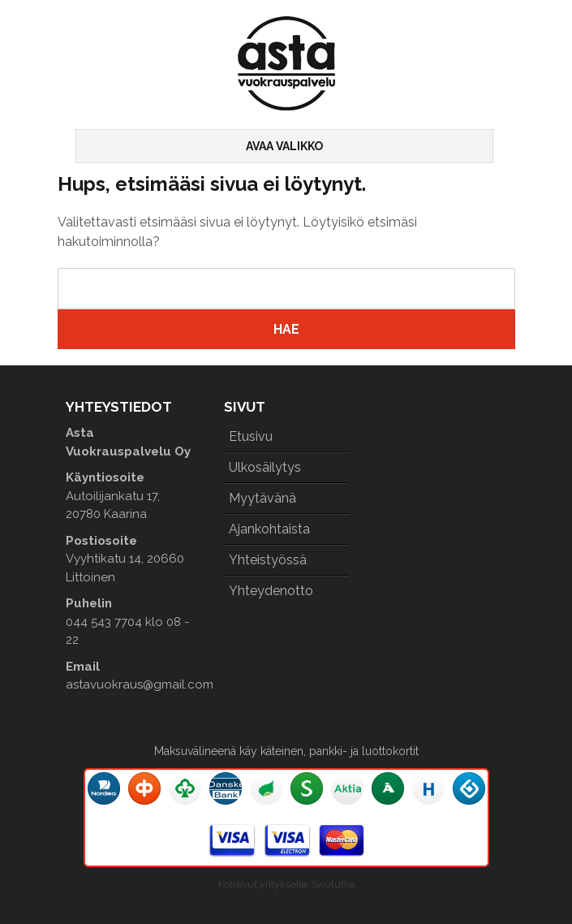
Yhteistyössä (268, 560)
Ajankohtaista (269, 529)
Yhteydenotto (271, 591)
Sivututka (333, 884)
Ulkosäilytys (265, 467)
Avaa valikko (284, 146)
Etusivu (251, 436)
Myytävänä (262, 498)
